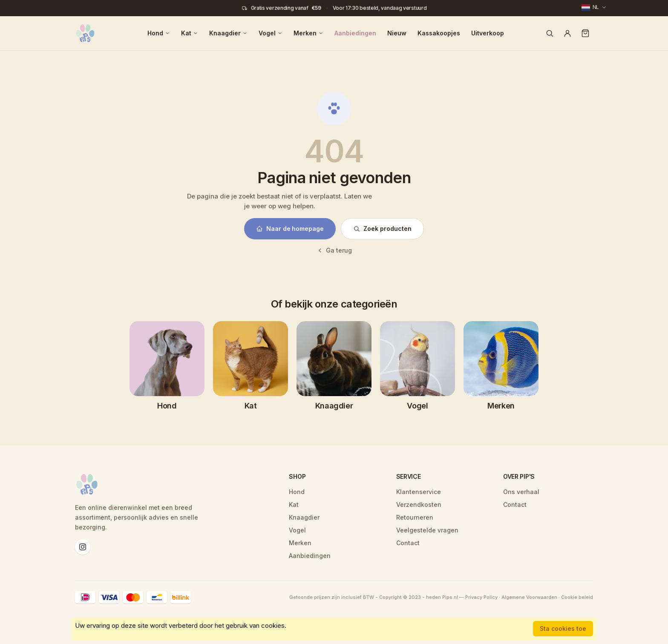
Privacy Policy (481, 597)
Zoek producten (382, 229)
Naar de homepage (290, 229)
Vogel (271, 33)
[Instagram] (83, 547)
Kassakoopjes (439, 33)
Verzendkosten (419, 505)
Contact (408, 543)
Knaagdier (228, 33)
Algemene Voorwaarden (529, 597)
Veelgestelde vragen (427, 530)
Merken (308, 33)
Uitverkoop (488, 33)
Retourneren (415, 517)
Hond (159, 33)
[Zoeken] (550, 33)
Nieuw (397, 33)
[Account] (567, 33)
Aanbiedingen (355, 33)
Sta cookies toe (563, 628)
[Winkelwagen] (585, 33)
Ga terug (334, 250)
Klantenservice (419, 492)
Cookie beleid (577, 597)
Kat (190, 33)
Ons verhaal (521, 492)
